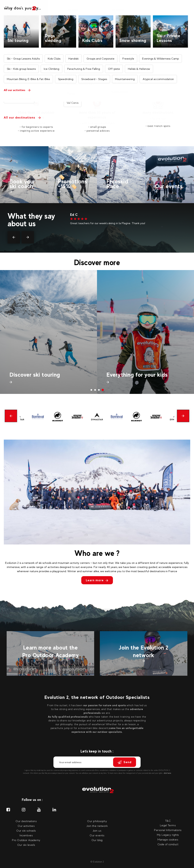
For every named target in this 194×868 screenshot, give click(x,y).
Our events (147, 7)
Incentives (128, 7)
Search (112, 46)
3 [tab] (99, 390)
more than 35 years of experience (97, 115)
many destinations (158, 112)
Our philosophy (97, 821)
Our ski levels (26, 845)
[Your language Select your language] (186, 8)
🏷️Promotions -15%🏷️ (73, 181)
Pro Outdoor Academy (26, 840)
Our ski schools (26, 831)
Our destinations (80, 7)
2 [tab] (95, 390)
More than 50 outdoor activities (36, 115)
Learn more (97, 580)
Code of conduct (168, 844)
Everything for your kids (137, 375)
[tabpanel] (36, 115)
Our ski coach (106, 7)
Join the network (97, 826)
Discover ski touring (35, 375)
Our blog (97, 840)
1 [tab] (91, 390)
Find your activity (119, 73)
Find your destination (41, 73)
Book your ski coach (22, 184)
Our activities (53, 7)
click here (167, 773)
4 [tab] (103, 390)
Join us (97, 831)
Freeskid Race (117, 184)
